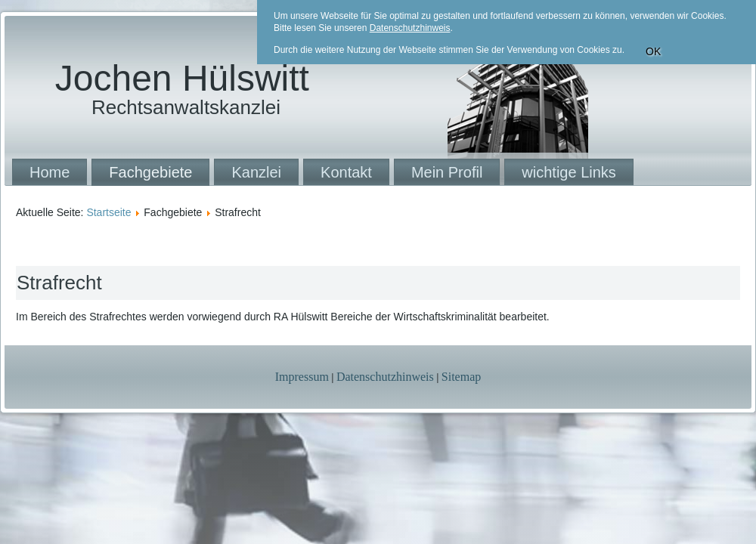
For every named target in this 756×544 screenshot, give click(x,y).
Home (50, 172)
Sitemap (461, 377)
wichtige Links (569, 172)
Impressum (302, 377)
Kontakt (346, 172)
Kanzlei (256, 172)
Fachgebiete (150, 172)
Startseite (108, 212)
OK (653, 51)
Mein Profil (447, 172)
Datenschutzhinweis (385, 377)
